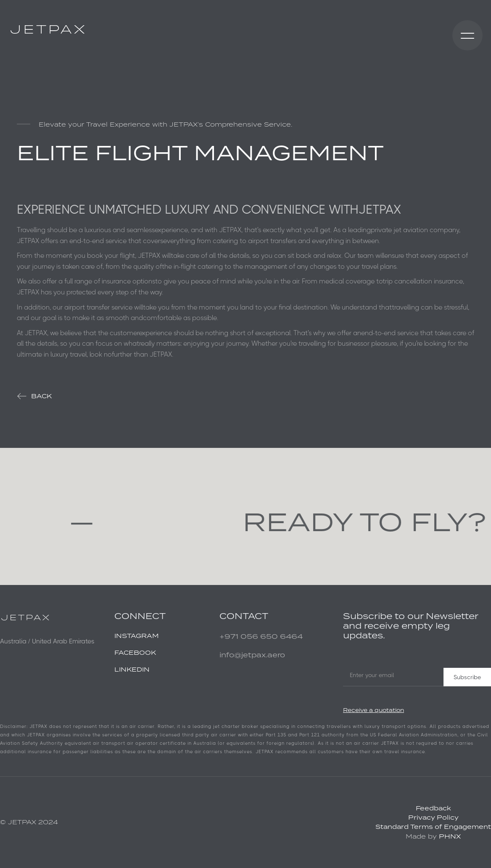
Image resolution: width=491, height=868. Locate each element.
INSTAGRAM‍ (137, 636)
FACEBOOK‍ (135, 652)
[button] (467, 35)
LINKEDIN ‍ (132, 669)
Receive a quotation (374, 710)
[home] (48, 29)
